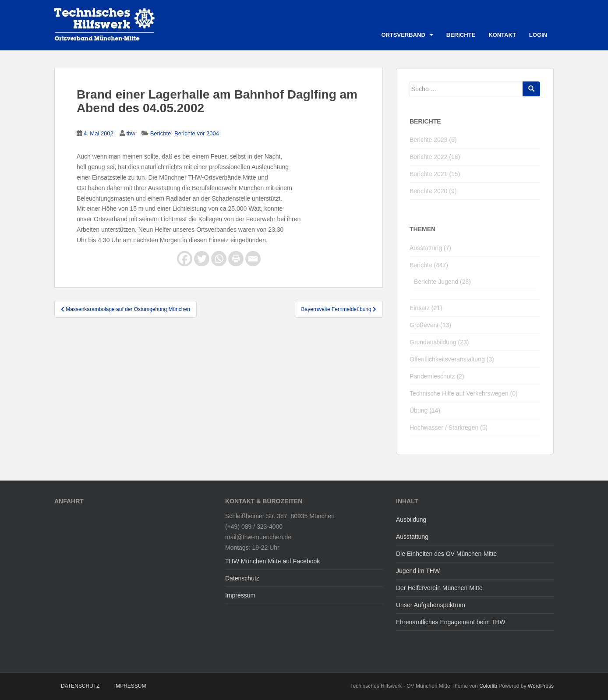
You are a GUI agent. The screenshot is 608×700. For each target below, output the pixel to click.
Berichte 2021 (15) (435, 174)
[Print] (236, 259)
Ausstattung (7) (430, 248)
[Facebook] (185, 259)
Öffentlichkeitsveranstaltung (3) (452, 359)
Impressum (240, 595)
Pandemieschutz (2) (437, 376)
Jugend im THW (418, 571)
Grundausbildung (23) (439, 342)
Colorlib (488, 686)
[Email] (253, 259)
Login (538, 35)
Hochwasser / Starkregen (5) (449, 428)
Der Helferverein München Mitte (439, 588)
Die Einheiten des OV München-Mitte (446, 554)
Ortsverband (403, 35)
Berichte (461, 35)
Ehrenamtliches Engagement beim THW (451, 622)
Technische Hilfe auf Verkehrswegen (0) (464, 393)
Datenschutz (242, 578)
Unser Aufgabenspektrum (431, 605)
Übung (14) (425, 410)
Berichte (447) (429, 265)
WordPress (541, 686)
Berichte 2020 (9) (433, 191)
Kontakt (502, 35)
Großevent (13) (430, 325)
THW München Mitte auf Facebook (272, 561)
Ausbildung (411, 520)
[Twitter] (202, 259)
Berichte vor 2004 (197, 133)
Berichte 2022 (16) (435, 157)
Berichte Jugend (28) (442, 282)
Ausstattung (412, 537)
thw (131, 133)
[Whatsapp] (219, 259)
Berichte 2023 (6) (433, 140)
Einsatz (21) (426, 308)
